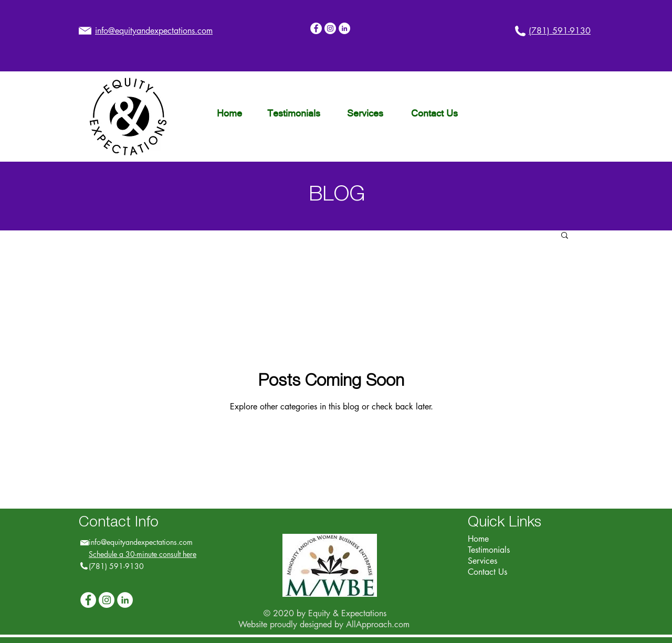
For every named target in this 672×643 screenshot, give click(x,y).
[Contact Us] (434, 113)
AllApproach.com (378, 624)
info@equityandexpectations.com (141, 542)
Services (482, 561)
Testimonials (489, 550)
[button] (565, 236)
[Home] (229, 113)
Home (478, 539)
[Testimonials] (293, 113)
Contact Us (487, 572)
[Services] (365, 113)
